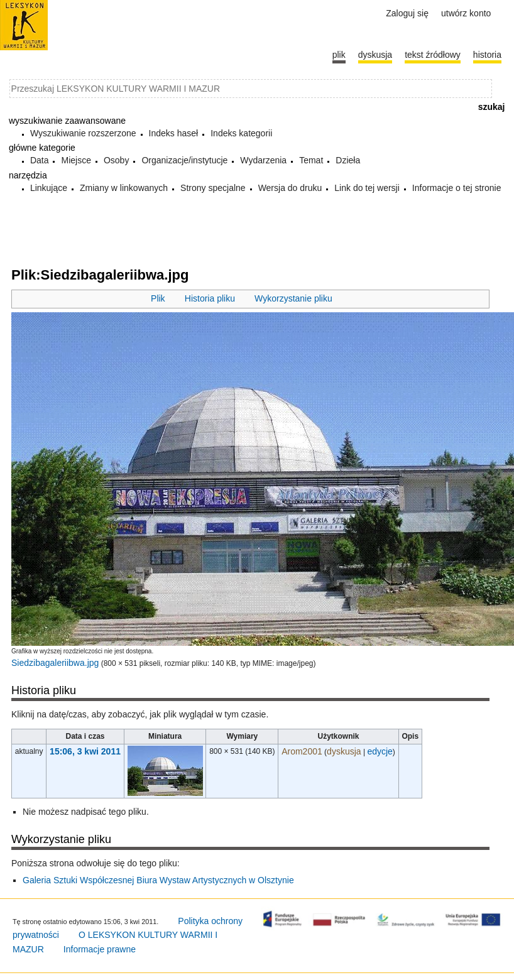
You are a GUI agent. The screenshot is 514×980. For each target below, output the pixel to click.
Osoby (116, 160)
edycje (380, 751)
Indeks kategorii (241, 133)
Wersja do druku (290, 188)
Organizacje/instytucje (184, 160)
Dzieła (348, 160)
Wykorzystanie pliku (293, 298)
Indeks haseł (174, 133)
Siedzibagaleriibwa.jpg (55, 663)
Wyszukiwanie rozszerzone (83, 133)
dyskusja (344, 751)
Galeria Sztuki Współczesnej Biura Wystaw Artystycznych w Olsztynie (158, 880)
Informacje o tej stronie (457, 188)
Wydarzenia (263, 160)
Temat (311, 160)
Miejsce (76, 160)
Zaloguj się (407, 13)
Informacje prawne (100, 949)
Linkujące (49, 188)
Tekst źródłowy (433, 55)
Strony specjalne (213, 188)
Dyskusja (375, 55)
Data (40, 160)
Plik (158, 298)
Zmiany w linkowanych (124, 188)
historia (487, 55)
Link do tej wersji (367, 188)
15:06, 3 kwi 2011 (85, 751)
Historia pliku (210, 298)
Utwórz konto (466, 13)
